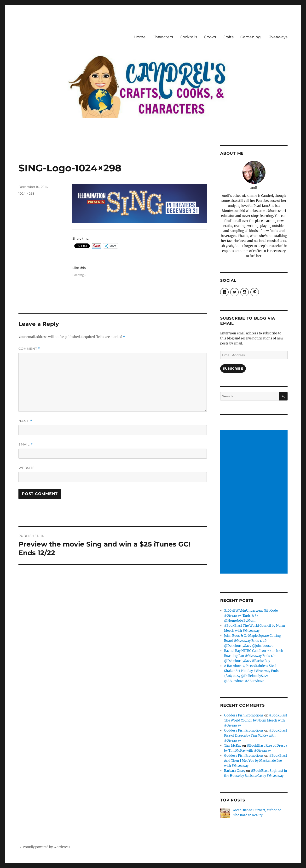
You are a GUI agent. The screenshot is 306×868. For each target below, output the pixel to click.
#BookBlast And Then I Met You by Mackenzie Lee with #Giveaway (256, 761)
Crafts (228, 37)
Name (25, 421)
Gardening (251, 37)
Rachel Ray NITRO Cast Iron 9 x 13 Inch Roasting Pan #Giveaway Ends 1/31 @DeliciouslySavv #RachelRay (254, 656)
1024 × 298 (26, 193)
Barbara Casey (235, 771)
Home (140, 37)
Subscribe (233, 368)
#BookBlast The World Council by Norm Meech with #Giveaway (256, 720)
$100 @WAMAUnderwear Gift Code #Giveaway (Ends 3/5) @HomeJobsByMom (251, 616)
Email (26, 444)
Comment (29, 349)
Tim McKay (233, 746)
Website (27, 468)
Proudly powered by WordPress (46, 847)
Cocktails (188, 37)
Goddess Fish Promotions (244, 715)
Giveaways (277, 37)
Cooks (210, 37)
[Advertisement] (255, 502)
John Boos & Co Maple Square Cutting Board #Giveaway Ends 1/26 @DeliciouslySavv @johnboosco (252, 641)
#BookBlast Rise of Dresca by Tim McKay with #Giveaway (256, 736)
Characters (163, 37)
